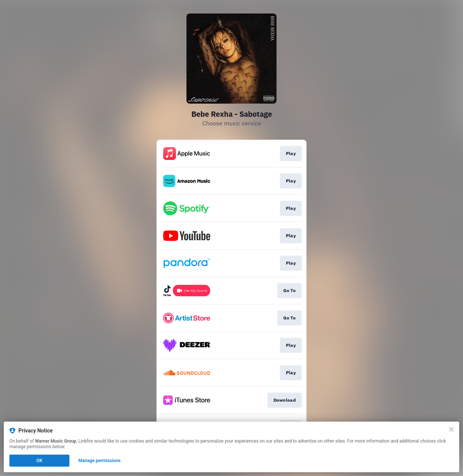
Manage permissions (100, 461)
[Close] (451, 429)
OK (39, 461)
